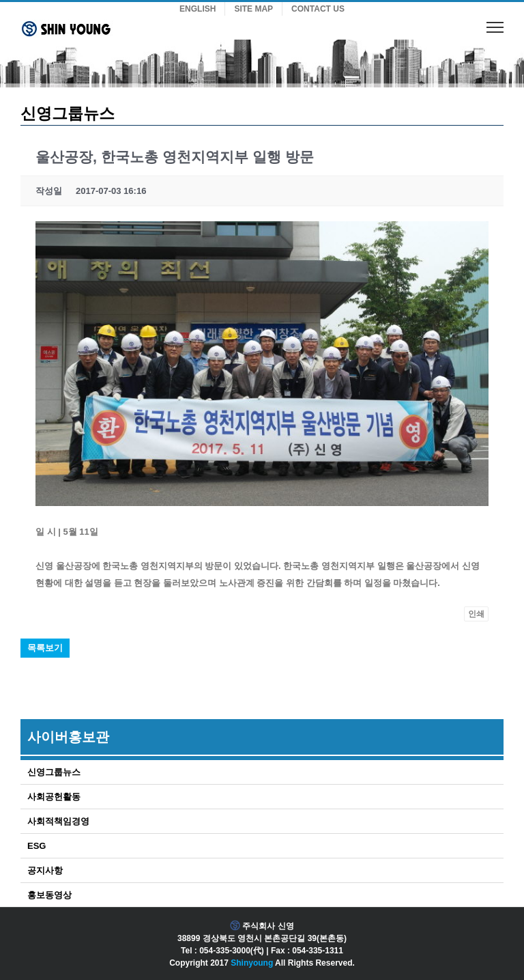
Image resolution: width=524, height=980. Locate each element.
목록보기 (45, 648)
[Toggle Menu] (495, 27)
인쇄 (476, 614)
